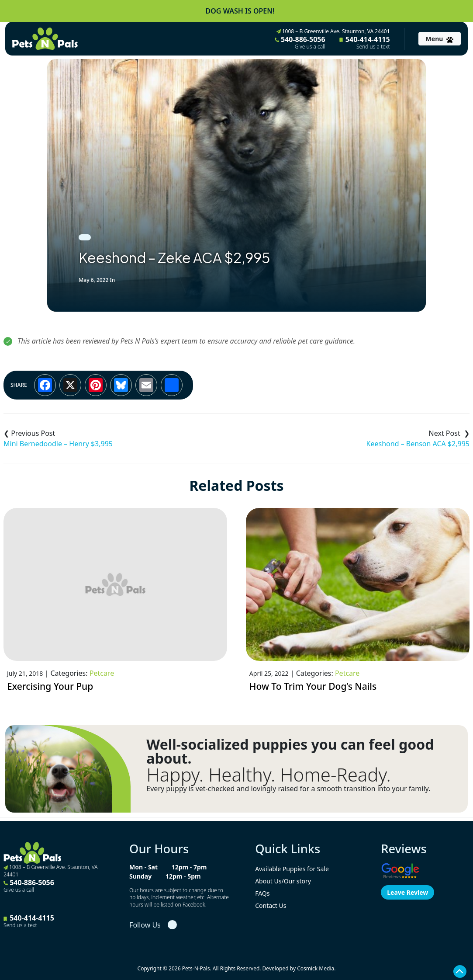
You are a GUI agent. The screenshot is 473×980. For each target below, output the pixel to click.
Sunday (140, 876)
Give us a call (310, 47)
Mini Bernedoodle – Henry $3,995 (58, 444)
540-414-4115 (365, 42)
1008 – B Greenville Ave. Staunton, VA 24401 (333, 31)
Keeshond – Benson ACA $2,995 (418, 444)
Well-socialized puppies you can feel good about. (290, 751)
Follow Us (145, 925)
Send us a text (373, 47)
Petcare (102, 673)
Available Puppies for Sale (292, 869)
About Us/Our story (283, 881)
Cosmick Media (316, 968)
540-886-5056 (300, 42)
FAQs (262, 893)
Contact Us (271, 905)
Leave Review (407, 892)
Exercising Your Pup (50, 686)
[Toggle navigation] (440, 39)
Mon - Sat (143, 867)
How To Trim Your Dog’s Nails (313, 686)
